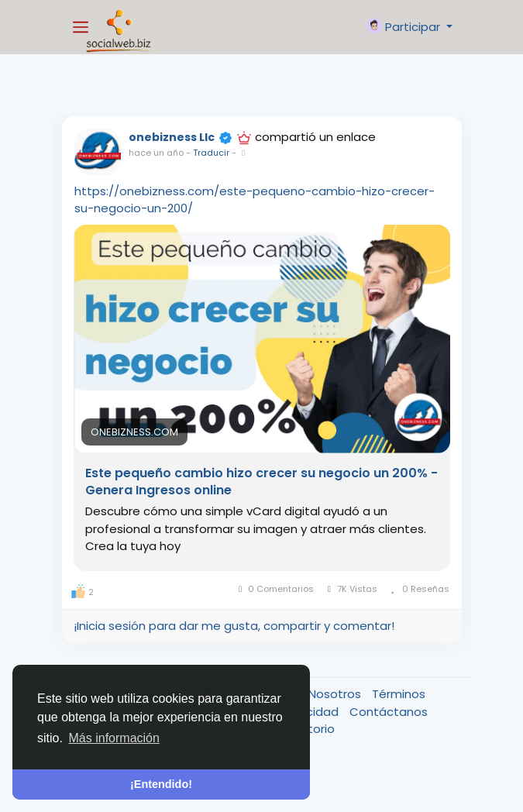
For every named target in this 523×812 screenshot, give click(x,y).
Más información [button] (114, 738)
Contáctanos (389, 712)
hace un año (156, 153)
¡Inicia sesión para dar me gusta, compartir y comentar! (234, 626)
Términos (399, 694)
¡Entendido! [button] (161, 784)
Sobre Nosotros (318, 694)
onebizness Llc (172, 137)
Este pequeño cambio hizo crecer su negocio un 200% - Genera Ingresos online (261, 482)
